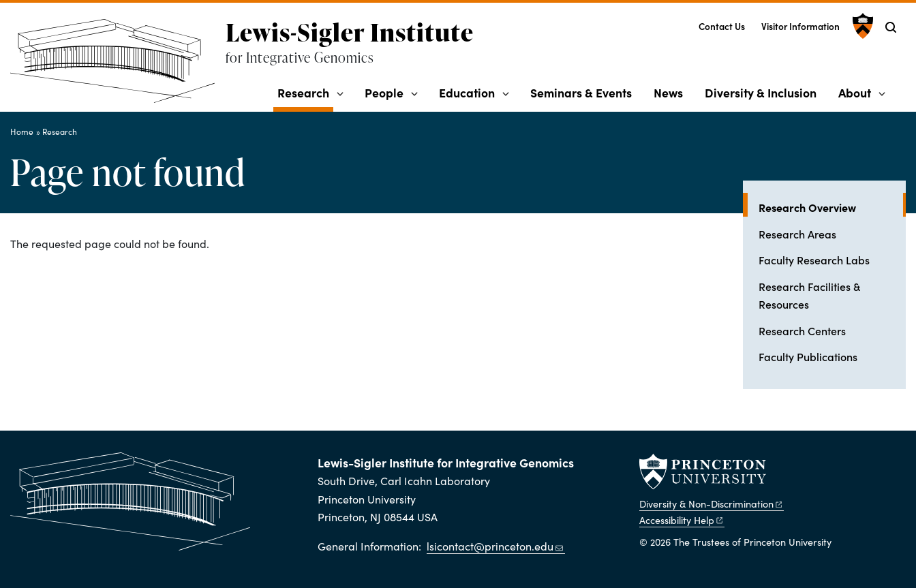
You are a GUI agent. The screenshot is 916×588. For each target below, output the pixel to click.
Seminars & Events (581, 92)
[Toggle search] (891, 27)
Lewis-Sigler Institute (350, 32)
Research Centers (802, 330)
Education (467, 92)
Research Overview (832, 206)
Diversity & (712, 504)
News (668, 92)
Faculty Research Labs (814, 260)
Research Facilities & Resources (809, 295)
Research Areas (797, 234)
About (855, 92)
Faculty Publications (808, 356)
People (384, 92)
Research (305, 92)
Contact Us (722, 26)
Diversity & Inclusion (761, 92)
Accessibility (682, 520)
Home (22, 131)
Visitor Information (800, 26)
